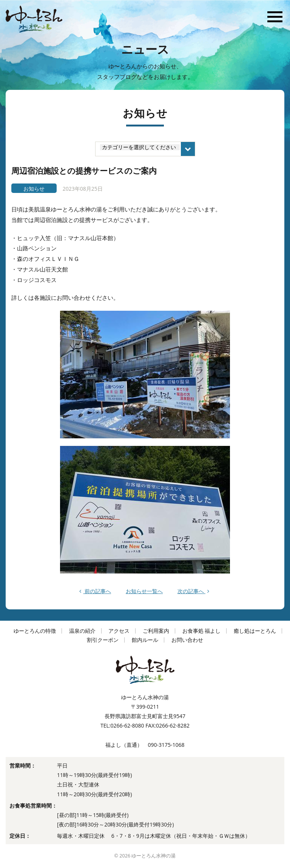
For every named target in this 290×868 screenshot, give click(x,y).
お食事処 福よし (202, 631)
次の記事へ (193, 591)
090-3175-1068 (166, 745)
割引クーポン (103, 640)
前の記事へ (95, 591)
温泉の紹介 (82, 631)
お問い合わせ (187, 640)
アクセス (119, 631)
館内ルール (145, 640)
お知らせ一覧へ (144, 591)
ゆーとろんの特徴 (35, 631)
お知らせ (34, 189)
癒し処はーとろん (255, 631)
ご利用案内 (156, 631)
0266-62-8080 (127, 725)
